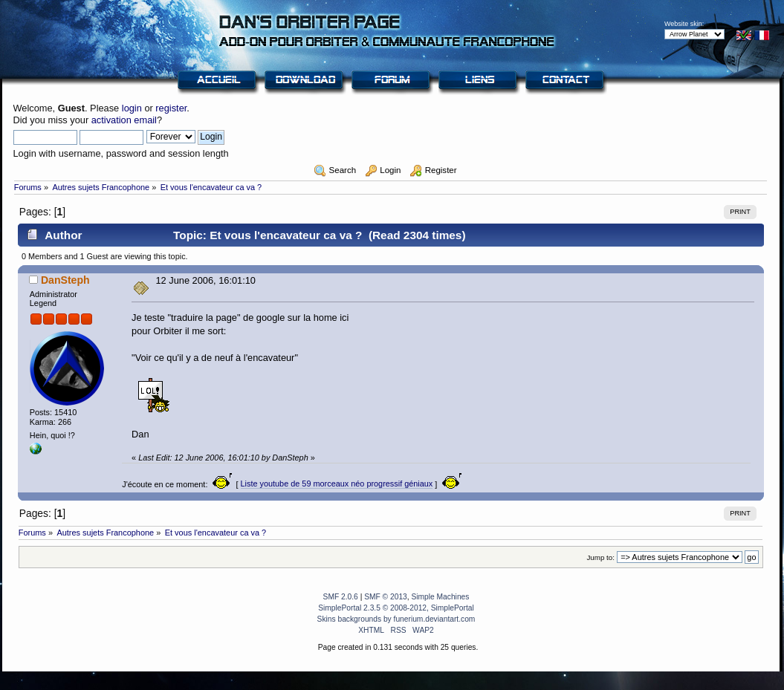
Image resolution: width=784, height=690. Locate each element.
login (132, 108)
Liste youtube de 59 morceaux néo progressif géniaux (337, 484)
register (171, 108)
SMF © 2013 (386, 597)
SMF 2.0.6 (341, 597)
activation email (124, 120)
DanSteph (65, 280)
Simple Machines (440, 597)
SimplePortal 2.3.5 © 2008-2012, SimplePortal (396, 608)
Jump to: (600, 557)
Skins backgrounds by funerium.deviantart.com (396, 619)
